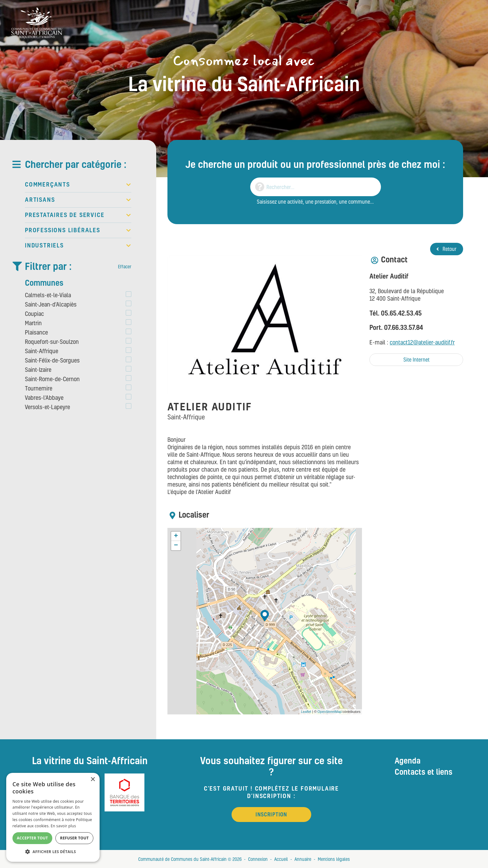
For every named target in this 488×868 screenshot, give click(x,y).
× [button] (93, 780)
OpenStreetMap (330, 712)
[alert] (53, 817)
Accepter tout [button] (32, 838)
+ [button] (176, 536)
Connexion (258, 859)
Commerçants (78, 185)
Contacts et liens (424, 772)
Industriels (78, 246)
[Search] (316, 187)
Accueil (281, 859)
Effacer (125, 266)
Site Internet (416, 360)
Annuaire (303, 859)
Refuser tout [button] (74, 838)
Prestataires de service (78, 215)
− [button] (176, 546)
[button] (53, 852)
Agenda (408, 760)
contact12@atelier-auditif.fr (422, 342)
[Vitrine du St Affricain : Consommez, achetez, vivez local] (37, 22)
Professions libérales (78, 230)
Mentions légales (334, 859)
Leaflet (306, 712)
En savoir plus (63, 826)
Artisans (78, 200)
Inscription (271, 814)
